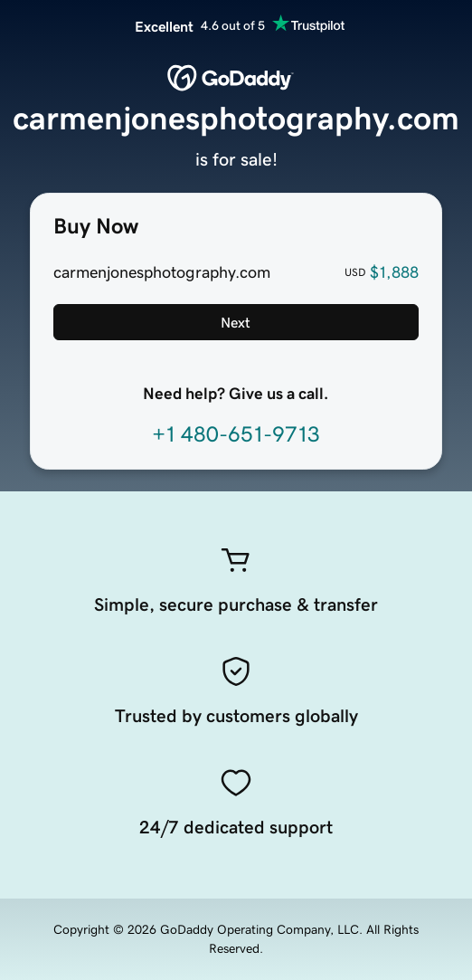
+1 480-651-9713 (236, 434)
